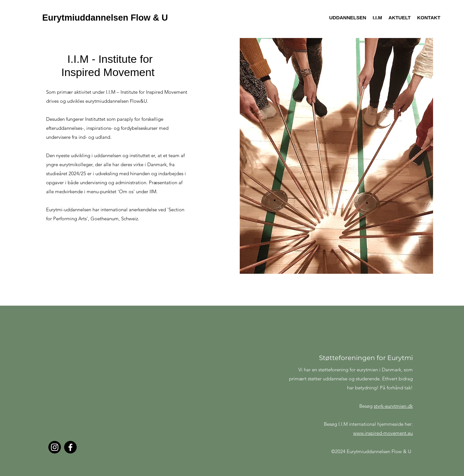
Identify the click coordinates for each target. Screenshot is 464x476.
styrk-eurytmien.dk (393, 406)
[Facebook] (70, 447)
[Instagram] (55, 447)
